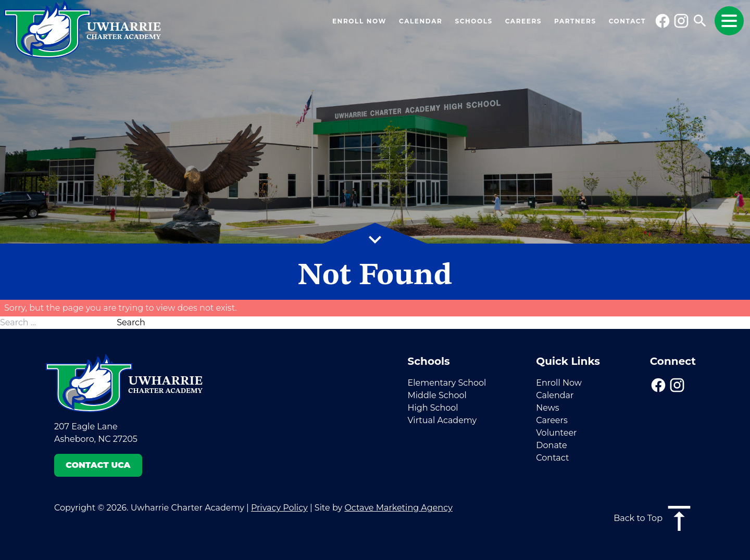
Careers (523, 21)
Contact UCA (98, 465)
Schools (473, 21)
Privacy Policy (279, 508)
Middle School (437, 395)
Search (131, 322)
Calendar (421, 21)
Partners (575, 21)
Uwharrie (124, 31)
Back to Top (655, 518)
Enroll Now (359, 21)
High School (433, 408)
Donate (551, 445)
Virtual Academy (442, 420)
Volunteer (556, 433)
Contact (627, 21)
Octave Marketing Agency (398, 508)
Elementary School (447, 383)
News (547, 408)
